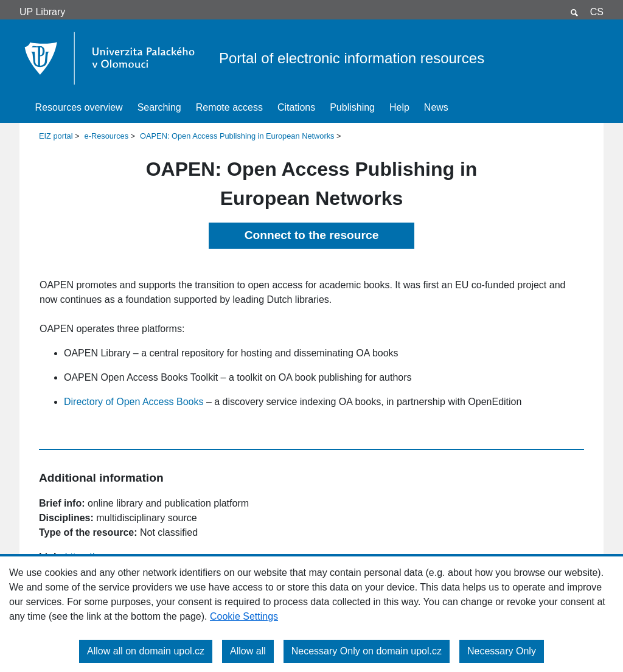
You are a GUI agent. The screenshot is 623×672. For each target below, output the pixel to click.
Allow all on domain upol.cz (146, 651)
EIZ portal (56, 136)
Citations (296, 107)
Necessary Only (502, 651)
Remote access (229, 107)
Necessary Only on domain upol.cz (367, 651)
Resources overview (79, 107)
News (436, 107)
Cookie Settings (244, 616)
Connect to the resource (312, 235)
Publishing (352, 107)
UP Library (42, 12)
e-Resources (107, 136)
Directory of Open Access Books (134, 402)
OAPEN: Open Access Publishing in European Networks (237, 136)
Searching (159, 107)
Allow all (248, 651)
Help (399, 107)
